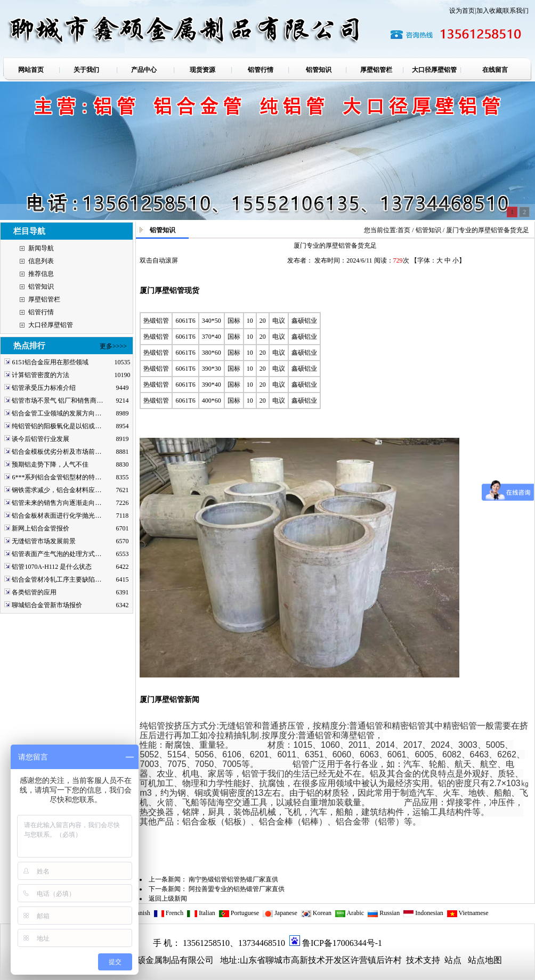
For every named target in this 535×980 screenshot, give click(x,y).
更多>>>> (113, 346)
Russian (383, 913)
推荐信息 (41, 274)
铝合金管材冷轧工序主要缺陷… (56, 579)
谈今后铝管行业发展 (40, 439)
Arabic (349, 913)
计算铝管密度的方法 (40, 375)
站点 (453, 960)
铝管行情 (41, 312)
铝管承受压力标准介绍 (44, 388)
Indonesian (423, 913)
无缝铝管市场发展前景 (44, 541)
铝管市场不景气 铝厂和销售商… (57, 401)
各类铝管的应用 (34, 592)
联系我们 (516, 11)
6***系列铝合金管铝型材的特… (56, 477)
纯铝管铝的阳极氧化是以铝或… (56, 426)
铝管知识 (41, 287)
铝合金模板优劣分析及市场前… (56, 452)
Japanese (280, 913)
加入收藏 (489, 11)
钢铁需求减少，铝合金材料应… (56, 490)
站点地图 (485, 960)
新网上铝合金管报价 (40, 528)
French (168, 913)
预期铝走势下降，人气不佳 (50, 464)
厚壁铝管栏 (44, 299)
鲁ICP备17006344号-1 (342, 943)
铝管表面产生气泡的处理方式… (56, 554)
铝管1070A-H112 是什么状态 (52, 567)
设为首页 (462, 11)
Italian (201, 913)
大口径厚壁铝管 (51, 325)
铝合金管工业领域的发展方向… (56, 413)
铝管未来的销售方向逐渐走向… (56, 503)
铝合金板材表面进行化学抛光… (56, 516)
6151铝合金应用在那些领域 (50, 362)
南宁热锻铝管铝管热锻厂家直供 (233, 879)
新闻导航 (41, 248)
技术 (414, 960)
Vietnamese (468, 913)
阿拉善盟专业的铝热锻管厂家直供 (237, 889)
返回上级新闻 (168, 899)
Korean (316, 913)
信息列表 (41, 261)
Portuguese (239, 913)
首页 (404, 230)
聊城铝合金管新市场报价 (47, 605)
